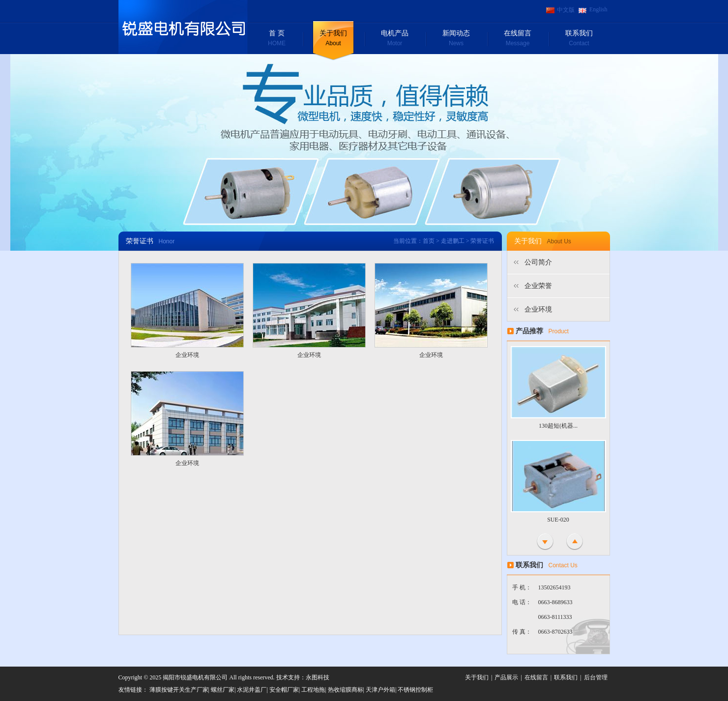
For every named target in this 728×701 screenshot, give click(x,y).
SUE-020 (558, 520)
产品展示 (506, 677)
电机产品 (395, 39)
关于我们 (334, 39)
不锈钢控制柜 (415, 690)
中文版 (566, 10)
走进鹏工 (453, 241)
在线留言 (518, 39)
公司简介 (538, 262)
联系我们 (579, 39)
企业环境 (187, 355)
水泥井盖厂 (252, 690)
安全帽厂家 (284, 690)
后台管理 (596, 677)
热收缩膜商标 (346, 690)
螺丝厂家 (223, 690)
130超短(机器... (558, 426)
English (598, 9)
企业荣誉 (538, 286)
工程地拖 (313, 690)
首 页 (277, 39)
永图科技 (318, 677)
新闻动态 (456, 39)
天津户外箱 (380, 690)
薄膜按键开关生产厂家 (179, 690)
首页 (429, 241)
